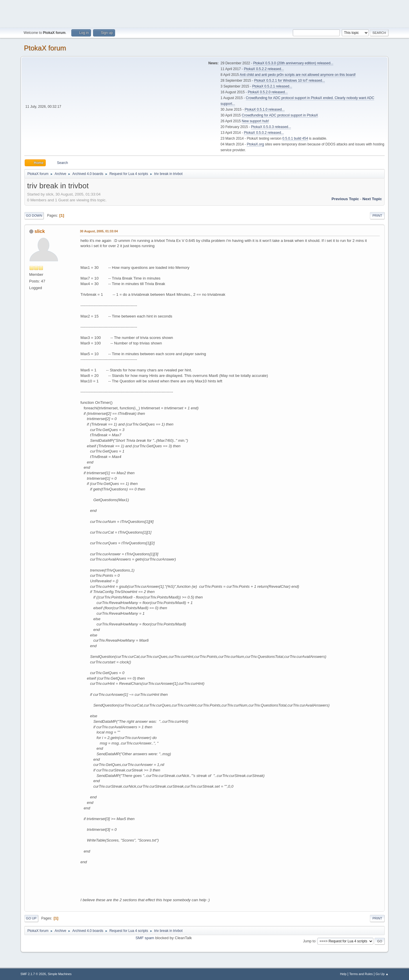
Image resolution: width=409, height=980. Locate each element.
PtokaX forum (45, 48)
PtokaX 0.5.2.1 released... (272, 86)
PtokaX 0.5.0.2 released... (264, 133)
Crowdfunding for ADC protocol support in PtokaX (280, 115)
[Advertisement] (205, 13)
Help (343, 974)
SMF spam (145, 938)
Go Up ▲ (382, 974)
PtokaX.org (255, 144)
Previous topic (345, 199)
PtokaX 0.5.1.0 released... (265, 110)
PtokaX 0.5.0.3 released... (271, 127)
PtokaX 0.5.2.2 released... (264, 69)
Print (377, 216)
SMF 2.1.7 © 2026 (33, 974)
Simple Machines (60, 974)
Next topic (372, 199)
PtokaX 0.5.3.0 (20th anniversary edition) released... (293, 63)
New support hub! (255, 121)
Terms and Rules (361, 974)
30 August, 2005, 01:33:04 (99, 231)
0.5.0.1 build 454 (295, 138)
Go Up (31, 918)
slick (40, 231)
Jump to (309, 941)
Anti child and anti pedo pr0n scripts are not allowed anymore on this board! (298, 75)
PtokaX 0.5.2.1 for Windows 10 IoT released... (290, 81)
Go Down (34, 216)
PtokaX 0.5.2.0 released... (268, 92)
